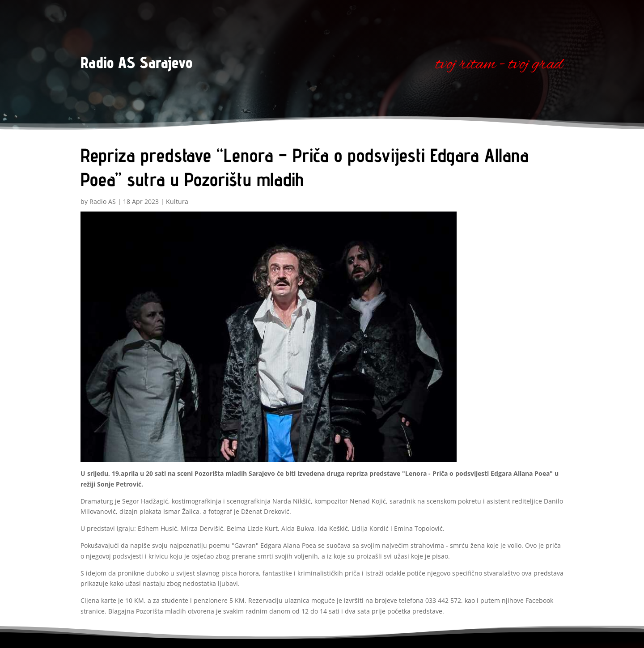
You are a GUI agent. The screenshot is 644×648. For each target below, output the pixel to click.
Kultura (177, 201)
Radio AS (103, 201)
